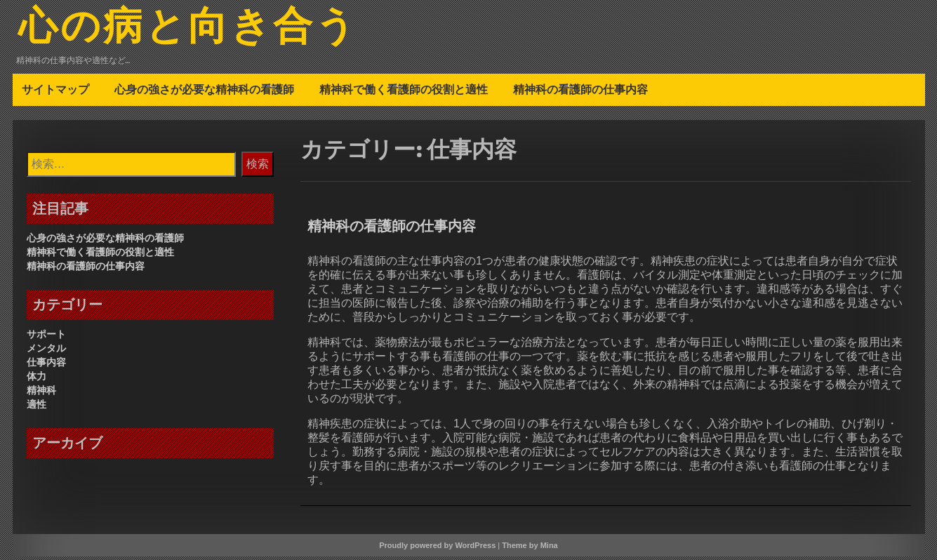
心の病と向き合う (199, 30)
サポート (46, 338)
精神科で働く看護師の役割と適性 (404, 93)
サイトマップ (55, 93)
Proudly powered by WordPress (437, 549)
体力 (36, 380)
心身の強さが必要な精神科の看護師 (204, 93)
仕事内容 (46, 366)
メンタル (46, 352)
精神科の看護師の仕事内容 (580, 93)
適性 (36, 408)
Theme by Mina (530, 549)
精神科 (41, 394)
